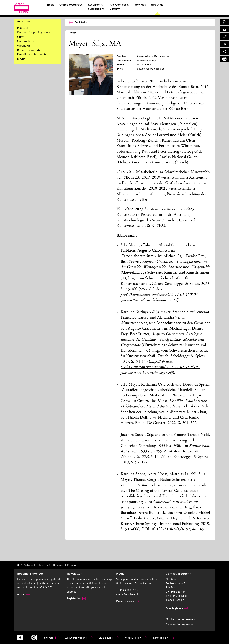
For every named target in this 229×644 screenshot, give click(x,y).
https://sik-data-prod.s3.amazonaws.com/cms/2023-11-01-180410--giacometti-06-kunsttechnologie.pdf (160, 367)
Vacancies (24, 46)
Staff (20, 37)
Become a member (30, 50)
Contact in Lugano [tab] (179, 625)
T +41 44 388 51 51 (176, 596)
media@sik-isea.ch (127, 594)
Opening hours (177, 608)
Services (140, 5)
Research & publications (96, 7)
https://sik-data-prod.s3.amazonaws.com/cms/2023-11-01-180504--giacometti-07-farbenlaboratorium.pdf (160, 295)
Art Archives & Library (119, 7)
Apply (24, 594)
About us (157, 5)
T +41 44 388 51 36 (127, 590)
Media (21, 59)
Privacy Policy (136, 638)
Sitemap (52, 638)
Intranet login (163, 638)
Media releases (128, 601)
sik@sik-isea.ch (175, 600)
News (51, 5)
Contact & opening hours (34, 32)
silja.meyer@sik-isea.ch (151, 69)
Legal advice (109, 638)
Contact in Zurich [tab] (179, 574)
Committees (25, 41)
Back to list (78, 22)
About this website (79, 638)
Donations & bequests (32, 54)
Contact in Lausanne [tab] (181, 619)
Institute (23, 28)
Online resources (71, 5)
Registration (77, 598)
